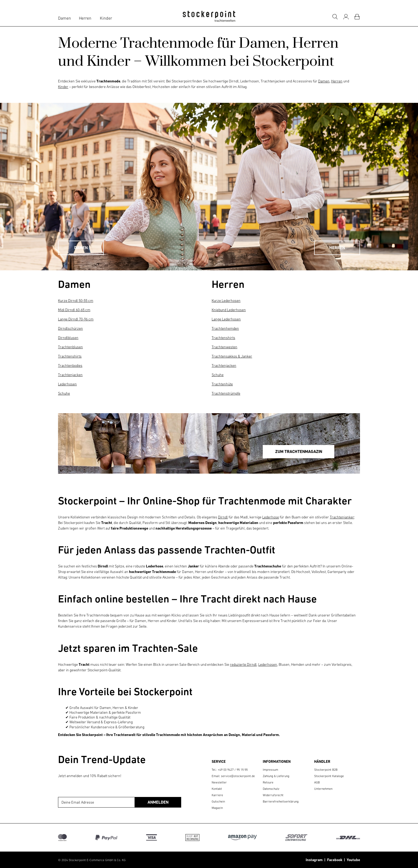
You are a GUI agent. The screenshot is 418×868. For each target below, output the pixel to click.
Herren (85, 18)
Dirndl (223, 517)
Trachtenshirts (70, 356)
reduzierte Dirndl (243, 664)
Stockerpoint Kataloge (329, 776)
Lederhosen (67, 384)
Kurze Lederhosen (226, 301)
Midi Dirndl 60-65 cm (74, 310)
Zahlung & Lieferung (276, 776)
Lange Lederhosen (226, 319)
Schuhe (64, 393)
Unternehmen (323, 789)
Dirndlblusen (68, 338)
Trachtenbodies (70, 365)
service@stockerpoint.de (238, 776)
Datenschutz (271, 789)
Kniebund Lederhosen (229, 310)
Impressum (270, 770)
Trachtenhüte (222, 384)
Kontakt (217, 789)
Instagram (314, 860)
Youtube (353, 860)
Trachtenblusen (70, 347)
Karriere (217, 795)
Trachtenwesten (224, 347)
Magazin (217, 808)
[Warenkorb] (357, 17)
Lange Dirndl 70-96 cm (76, 319)
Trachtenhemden (225, 328)
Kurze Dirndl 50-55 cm (76, 301)
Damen (65, 18)
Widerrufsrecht (273, 795)
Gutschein (218, 801)
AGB (317, 782)
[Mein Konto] (346, 17)
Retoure (268, 782)
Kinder (106, 18)
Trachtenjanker (342, 517)
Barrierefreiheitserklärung (281, 801)
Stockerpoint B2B (326, 770)
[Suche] (335, 17)
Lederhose (271, 517)
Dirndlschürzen (70, 328)
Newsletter (219, 782)
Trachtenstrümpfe (226, 393)
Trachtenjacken (70, 375)
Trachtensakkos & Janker (232, 356)
